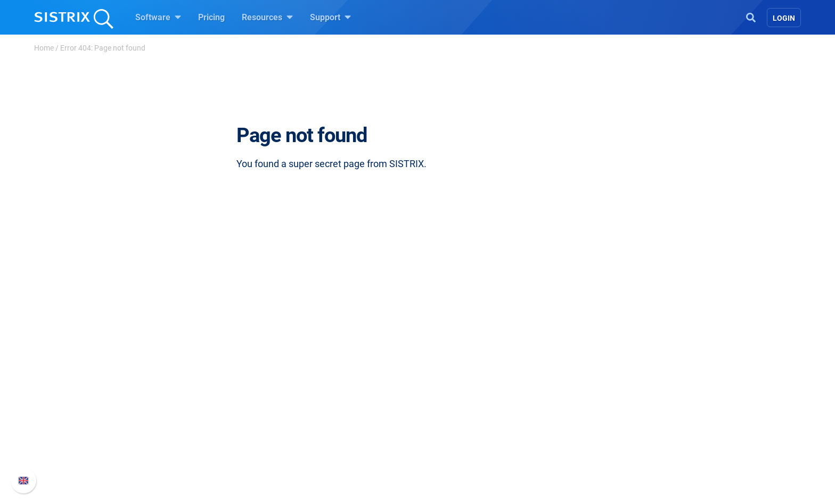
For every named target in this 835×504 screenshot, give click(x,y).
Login (784, 18)
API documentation (589, 406)
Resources (267, 17)
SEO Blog (448, 423)
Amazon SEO (333, 406)
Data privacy (209, 423)
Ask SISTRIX (454, 372)
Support (330, 17)
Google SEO (330, 389)
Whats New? (576, 389)
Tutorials (447, 457)
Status (565, 440)
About (197, 372)
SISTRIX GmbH (217, 352)
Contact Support (583, 423)
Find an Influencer (341, 423)
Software (158, 17)
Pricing (211, 17)
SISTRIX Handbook (589, 372)
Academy (448, 406)
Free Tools (450, 440)
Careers (218, 389)
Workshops (451, 389)
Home (44, 48)
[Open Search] (751, 16)
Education (204, 406)
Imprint (199, 440)
